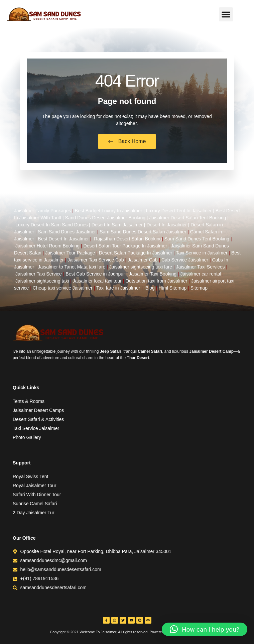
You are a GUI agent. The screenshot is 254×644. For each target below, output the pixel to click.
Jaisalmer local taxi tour (97, 281)
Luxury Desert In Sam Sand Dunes (51, 225)
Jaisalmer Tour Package (70, 253)
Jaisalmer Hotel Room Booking (47, 246)
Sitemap (199, 288)
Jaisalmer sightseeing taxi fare (141, 267)
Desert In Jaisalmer (167, 225)
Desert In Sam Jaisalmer (117, 225)
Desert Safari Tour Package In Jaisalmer (125, 246)
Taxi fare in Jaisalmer (118, 288)
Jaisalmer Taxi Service (39, 274)
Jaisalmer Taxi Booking (153, 274)
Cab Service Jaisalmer (185, 260)
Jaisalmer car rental (201, 274)
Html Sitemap (172, 288)
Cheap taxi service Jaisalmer (63, 288)
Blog (150, 288)
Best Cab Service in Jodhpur (95, 274)
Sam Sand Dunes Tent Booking (197, 239)
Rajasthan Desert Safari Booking (128, 239)
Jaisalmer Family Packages (42, 211)
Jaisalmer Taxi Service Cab (96, 260)
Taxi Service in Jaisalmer (202, 253)
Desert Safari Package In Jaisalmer (136, 253)
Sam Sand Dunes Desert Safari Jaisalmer (143, 232)
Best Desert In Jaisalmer (63, 239)
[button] (226, 14)
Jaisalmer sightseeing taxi (42, 281)
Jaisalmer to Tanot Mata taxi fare (72, 267)
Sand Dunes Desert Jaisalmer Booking (105, 218)
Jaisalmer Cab (143, 260)
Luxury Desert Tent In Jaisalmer (179, 211)
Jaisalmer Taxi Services (201, 267)
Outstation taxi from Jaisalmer (156, 281)
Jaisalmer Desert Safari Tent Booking (187, 218)
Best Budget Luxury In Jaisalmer (109, 211)
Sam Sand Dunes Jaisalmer (67, 232)
